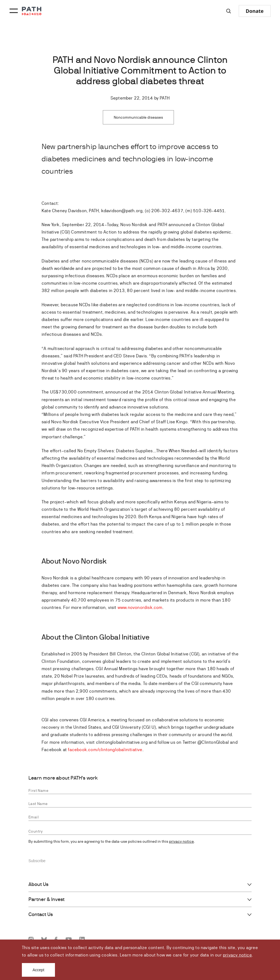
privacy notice (237, 955)
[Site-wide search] (229, 11)
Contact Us (41, 914)
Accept (38, 970)
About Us (38, 884)
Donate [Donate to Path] (255, 11)
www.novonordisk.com (140, 607)
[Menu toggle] (13, 11)
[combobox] (140, 831)
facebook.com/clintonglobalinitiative (105, 750)
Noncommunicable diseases (138, 117)
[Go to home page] (32, 11)
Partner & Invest (46, 899)
